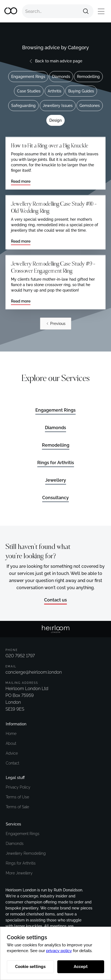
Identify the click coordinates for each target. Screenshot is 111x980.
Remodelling (88, 77)
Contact (12, 763)
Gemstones (90, 106)
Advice (12, 753)
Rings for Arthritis (21, 863)
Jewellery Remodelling (26, 853)
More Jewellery (19, 873)
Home (11, 734)
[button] (101, 11)
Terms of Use (17, 797)
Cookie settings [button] (30, 967)
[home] (11, 11)
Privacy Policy (18, 787)
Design (55, 120)
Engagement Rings (28, 77)
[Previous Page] (56, 324)
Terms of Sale (17, 807)
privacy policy (59, 951)
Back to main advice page (59, 61)
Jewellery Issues (58, 106)
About (11, 743)
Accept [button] (81, 967)
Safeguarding (23, 106)
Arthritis (55, 91)
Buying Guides (81, 91)
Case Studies (29, 91)
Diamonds (61, 77)
